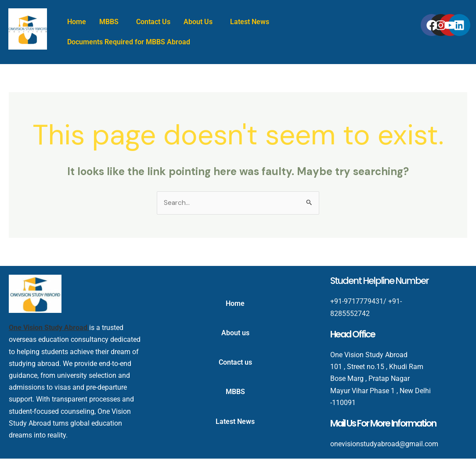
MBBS (109, 22)
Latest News (250, 22)
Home (77, 22)
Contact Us (153, 22)
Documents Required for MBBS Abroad (129, 42)
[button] (111, 22)
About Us (198, 22)
